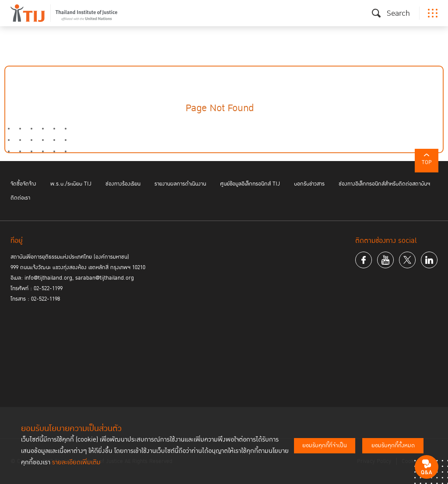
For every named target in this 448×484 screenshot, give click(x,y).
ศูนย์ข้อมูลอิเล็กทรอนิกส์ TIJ (250, 184)
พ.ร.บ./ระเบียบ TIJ (71, 184)
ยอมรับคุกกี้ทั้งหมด (393, 445)
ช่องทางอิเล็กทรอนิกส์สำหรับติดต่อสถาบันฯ (384, 184)
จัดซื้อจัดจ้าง (23, 184)
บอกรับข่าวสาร (309, 184)
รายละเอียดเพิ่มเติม (76, 462)
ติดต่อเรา (20, 198)
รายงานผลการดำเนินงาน (180, 184)
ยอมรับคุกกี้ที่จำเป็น (325, 445)
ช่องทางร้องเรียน (123, 184)
